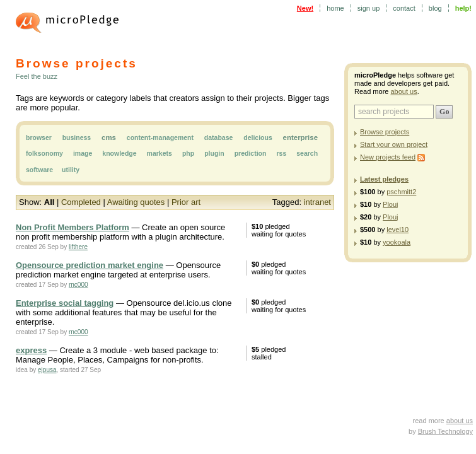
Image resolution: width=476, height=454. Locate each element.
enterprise (300, 137)
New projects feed (388, 157)
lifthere (78, 247)
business (77, 137)
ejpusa (47, 370)
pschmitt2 (401, 192)
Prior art (186, 202)
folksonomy (44, 153)
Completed (81, 202)
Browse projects (385, 132)
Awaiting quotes (136, 202)
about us (403, 91)
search (307, 153)
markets (160, 153)
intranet (317, 202)
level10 (398, 230)
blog (435, 8)
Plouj (390, 204)
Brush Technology (445, 431)
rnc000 (78, 285)
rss (281, 153)
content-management (160, 137)
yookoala (397, 242)
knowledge (119, 153)
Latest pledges (384, 179)
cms (109, 137)
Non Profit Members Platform (73, 227)
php (188, 153)
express (31, 350)
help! (463, 8)
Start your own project (394, 144)
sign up (369, 8)
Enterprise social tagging (65, 303)
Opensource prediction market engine (90, 265)
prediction (251, 153)
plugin (214, 153)
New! (305, 8)
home (335, 8)
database (219, 137)
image (83, 153)
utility (71, 170)
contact (404, 8)
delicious (258, 137)
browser (39, 137)
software (39, 170)
